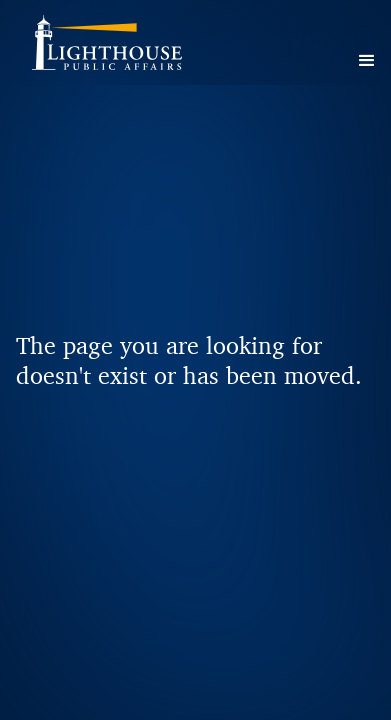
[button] (367, 61)
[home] (132, 50)
